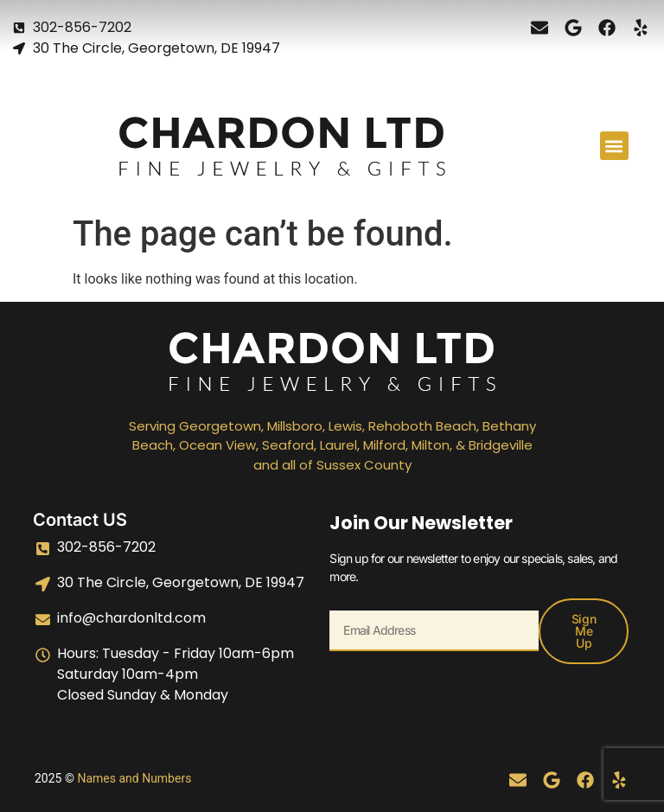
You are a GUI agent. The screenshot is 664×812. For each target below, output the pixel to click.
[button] (614, 146)
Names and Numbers (134, 778)
